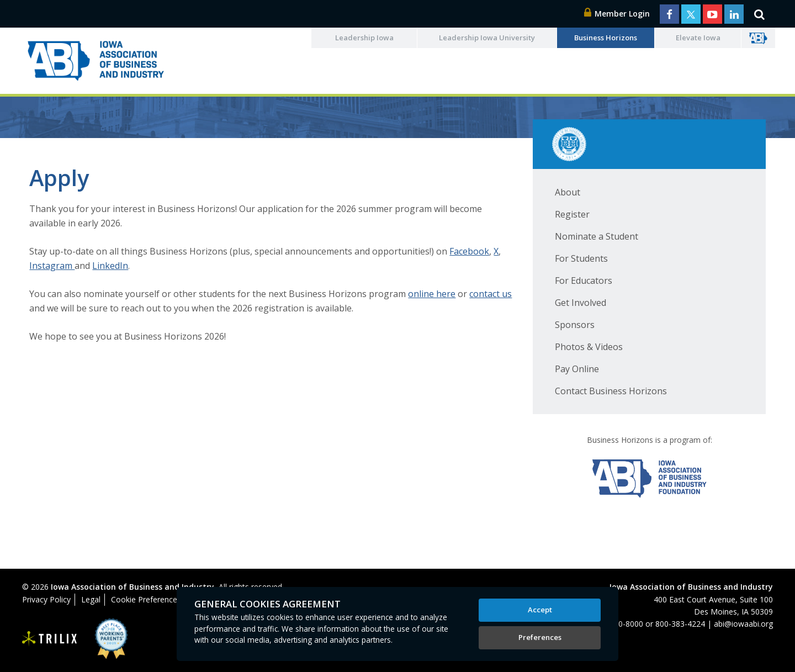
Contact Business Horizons (611, 391)
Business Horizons (606, 38)
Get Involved (581, 303)
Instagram (52, 266)
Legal (91, 599)
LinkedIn (110, 266)
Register (572, 214)
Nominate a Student (597, 236)
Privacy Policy (46, 599)
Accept (540, 610)
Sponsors (575, 325)
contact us (491, 294)
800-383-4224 (680, 624)
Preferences (540, 637)
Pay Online (577, 369)
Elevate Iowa (698, 38)
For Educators (584, 281)
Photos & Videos (589, 347)
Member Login (617, 14)
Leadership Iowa (364, 38)
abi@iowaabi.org (743, 624)
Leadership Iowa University (487, 38)
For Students (581, 258)
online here (432, 294)
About (568, 192)
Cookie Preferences (146, 599)
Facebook (469, 251)
